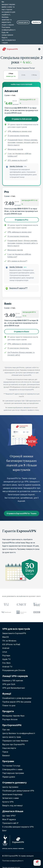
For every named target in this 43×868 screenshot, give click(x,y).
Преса (5, 752)
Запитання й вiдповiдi (12, 794)
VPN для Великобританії (14, 688)
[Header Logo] (10, 49)
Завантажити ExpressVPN (14, 633)
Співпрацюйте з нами (12, 769)
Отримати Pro (21, 220)
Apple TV (6, 659)
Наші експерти (9, 748)
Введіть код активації (12, 806)
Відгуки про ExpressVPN (13, 744)
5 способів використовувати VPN (18, 827)
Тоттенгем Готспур (11, 766)
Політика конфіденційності (13, 861)
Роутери (6, 656)
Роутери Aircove (10, 719)
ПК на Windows (9, 641)
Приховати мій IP (10, 823)
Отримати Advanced (22, 119)
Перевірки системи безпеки (15, 741)
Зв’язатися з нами (10, 798)
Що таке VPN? (9, 816)
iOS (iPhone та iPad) (11, 644)
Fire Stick (6, 663)
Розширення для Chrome (14, 670)
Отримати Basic (22, 332)
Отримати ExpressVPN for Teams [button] (22, 513)
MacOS (6, 637)
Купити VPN (8, 802)
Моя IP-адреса (9, 819)
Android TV (7, 667)
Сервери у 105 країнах (13, 681)
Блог (4, 831)
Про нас (6, 730)
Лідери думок (9, 777)
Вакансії (6, 756)
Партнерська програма (13, 773)
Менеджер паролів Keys (13, 716)
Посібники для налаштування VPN (18, 791)
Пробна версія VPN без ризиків (17, 702)
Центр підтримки (10, 787)
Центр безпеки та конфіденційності (19, 733)
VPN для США (9, 684)
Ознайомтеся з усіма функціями (17, 698)
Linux (5, 652)
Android (6, 648)
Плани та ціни (9, 706)
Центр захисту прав (12, 737)
